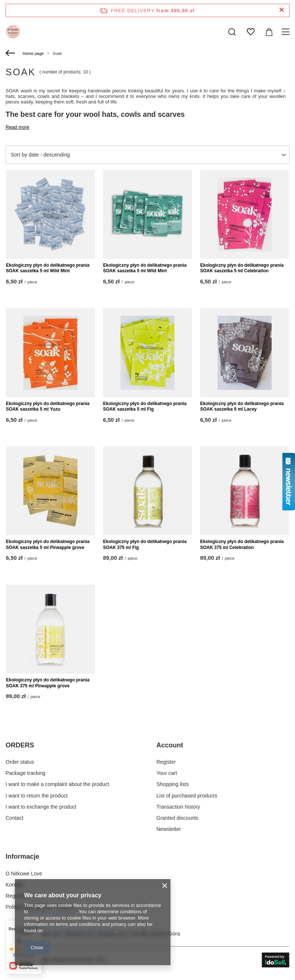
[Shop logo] (13, 32)
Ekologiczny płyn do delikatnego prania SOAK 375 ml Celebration (242, 545)
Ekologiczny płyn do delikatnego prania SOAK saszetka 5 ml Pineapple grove (48, 545)
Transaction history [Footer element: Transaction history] (178, 807)
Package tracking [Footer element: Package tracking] (25, 773)
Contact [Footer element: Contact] (14, 818)
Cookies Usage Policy (52, 912)
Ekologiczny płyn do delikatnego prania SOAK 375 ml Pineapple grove (48, 683)
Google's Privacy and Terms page (80, 930)
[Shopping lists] (251, 32)
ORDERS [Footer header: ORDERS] (20, 745)
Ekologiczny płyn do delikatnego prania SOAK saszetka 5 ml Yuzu (48, 407)
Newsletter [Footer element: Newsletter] (169, 829)
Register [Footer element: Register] (166, 762)
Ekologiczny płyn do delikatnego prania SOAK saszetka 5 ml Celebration (242, 268)
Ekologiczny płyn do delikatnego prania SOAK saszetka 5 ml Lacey (242, 407)
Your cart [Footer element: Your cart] (167, 773)
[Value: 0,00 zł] (269, 32)
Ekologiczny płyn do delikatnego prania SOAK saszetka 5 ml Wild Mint (48, 268)
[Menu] (287, 32)
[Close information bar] (281, 10)
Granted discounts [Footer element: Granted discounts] (178, 818)
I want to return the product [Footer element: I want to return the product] (37, 796)
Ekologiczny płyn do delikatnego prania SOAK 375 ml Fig (145, 545)
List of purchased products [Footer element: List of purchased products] (187, 796)
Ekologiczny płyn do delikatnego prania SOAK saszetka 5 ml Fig (145, 407)
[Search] (232, 32)
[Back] (11, 53)
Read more (17, 127)
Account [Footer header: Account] (170, 745)
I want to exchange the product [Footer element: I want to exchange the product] (41, 807)
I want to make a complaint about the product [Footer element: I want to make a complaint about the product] (57, 784)
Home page (33, 53)
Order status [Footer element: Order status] (20, 762)
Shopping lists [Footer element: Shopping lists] (173, 784)
